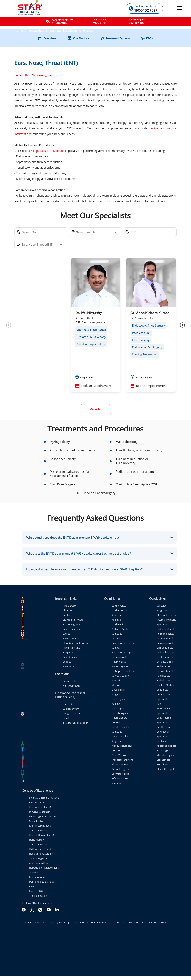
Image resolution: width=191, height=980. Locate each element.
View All (96, 451)
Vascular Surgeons (162, 649)
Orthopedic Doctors (123, 712)
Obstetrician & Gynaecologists (165, 701)
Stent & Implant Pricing (75, 684)
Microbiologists (165, 796)
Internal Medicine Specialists (166, 663)
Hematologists (120, 754)
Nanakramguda (42, 117)
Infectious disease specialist (121, 822)
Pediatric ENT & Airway (91, 378)
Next (182, 367)
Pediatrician (163, 708)
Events (66, 675)
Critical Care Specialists (163, 738)
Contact (67, 656)
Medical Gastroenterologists (123, 682)
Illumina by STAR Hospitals (72, 691)
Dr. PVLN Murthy (89, 354)
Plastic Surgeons (121, 806)
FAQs (149, 80)
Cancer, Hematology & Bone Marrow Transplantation (42, 881)
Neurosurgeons (120, 708)
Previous (9, 367)
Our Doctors (81, 80)
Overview (50, 80)
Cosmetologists (120, 815)
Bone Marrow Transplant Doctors (122, 799)
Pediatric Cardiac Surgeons (121, 673)
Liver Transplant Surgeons (120, 780)
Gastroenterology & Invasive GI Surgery (40, 851)
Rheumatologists (166, 656)
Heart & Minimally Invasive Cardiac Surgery (44, 841)
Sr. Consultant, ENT (143, 359)
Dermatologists (120, 810)
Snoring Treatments (145, 396)
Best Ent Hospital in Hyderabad (71, 51)
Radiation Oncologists (118, 747)
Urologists (117, 764)
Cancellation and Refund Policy (89, 964)
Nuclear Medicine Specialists (166, 729)
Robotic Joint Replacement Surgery (44, 911)
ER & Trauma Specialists (164, 761)
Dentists (161, 782)
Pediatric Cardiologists (119, 663)
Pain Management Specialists (164, 750)
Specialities (36, 51)
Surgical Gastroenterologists (123, 691)
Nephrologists (119, 759)
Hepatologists (119, 698)
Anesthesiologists (166, 787)
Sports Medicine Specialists (120, 719)
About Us (68, 652)
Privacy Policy (58, 964)
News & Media (71, 680)
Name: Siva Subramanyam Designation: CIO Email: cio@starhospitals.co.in (75, 755)
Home (19, 51)
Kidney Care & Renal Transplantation (40, 869)
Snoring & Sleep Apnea (91, 371)
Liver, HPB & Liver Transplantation (39, 935)
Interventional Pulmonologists (165, 682)
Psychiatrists (164, 806)
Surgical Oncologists (118, 738)
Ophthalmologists (167, 694)
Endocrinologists (166, 670)
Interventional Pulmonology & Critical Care (42, 923)
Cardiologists (119, 647)
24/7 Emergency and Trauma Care (39, 902)
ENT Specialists (165, 689)
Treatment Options (118, 80)
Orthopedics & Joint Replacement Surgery (41, 893)
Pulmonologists (165, 675)
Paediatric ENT (141, 374)
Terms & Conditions (33, 964)
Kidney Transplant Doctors (122, 789)
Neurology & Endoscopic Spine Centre (43, 860)
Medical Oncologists (118, 729)
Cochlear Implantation (91, 386)
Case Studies (70, 698)
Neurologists (119, 703)
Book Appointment (146, 6)
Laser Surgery (141, 381)
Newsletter (69, 708)
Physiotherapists (166, 810)
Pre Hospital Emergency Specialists (163, 773)
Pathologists (164, 792)
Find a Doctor (70, 647)
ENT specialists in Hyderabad (48, 192)
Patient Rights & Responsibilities (72, 668)
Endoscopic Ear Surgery (147, 389)
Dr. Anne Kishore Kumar (150, 354)
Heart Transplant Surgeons (121, 771)
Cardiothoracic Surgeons (120, 654)
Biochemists (163, 801)
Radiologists (163, 722)
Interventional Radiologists (165, 715)
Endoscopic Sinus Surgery (148, 367)
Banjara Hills (22, 117)
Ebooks (67, 703)
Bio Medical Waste (73, 661)
